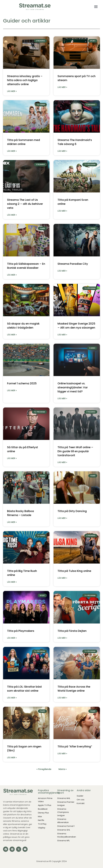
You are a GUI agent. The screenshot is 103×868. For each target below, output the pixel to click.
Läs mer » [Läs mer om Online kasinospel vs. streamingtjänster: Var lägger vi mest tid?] (62, 398)
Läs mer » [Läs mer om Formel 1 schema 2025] (12, 390)
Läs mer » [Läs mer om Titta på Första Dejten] (62, 638)
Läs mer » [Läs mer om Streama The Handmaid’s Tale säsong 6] (62, 151)
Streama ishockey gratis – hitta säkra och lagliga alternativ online (25, 80)
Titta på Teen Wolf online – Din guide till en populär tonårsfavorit (75, 451)
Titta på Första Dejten (72, 631)
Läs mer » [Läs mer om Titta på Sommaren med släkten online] (12, 151)
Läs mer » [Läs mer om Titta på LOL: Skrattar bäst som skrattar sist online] (12, 698)
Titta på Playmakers (21, 631)
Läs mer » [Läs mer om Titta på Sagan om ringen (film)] (12, 758)
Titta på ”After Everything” (75, 746)
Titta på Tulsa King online (74, 571)
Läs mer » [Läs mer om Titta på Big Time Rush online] (12, 582)
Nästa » (63, 769)
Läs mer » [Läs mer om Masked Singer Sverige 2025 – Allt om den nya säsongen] (62, 335)
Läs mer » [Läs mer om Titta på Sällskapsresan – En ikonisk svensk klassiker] (12, 275)
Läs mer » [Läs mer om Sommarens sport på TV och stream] (62, 87)
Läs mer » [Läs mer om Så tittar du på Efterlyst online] (12, 458)
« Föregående (44, 769)
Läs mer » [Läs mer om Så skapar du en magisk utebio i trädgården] (12, 335)
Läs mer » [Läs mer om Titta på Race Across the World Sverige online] (62, 698)
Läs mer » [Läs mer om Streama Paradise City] (62, 271)
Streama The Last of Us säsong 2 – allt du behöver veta (25, 204)
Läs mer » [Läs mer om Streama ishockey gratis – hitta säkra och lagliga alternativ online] (12, 91)
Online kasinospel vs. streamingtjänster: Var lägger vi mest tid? (73, 387)
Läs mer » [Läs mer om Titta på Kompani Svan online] (62, 211)
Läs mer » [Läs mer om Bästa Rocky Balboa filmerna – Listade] (12, 522)
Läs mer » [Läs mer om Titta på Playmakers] (12, 638)
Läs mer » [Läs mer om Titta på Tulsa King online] (62, 578)
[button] (6, 849)
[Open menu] (96, 7)
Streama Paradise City (73, 264)
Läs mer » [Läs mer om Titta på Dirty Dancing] (62, 518)
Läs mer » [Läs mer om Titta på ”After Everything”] (62, 754)
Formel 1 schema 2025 (22, 383)
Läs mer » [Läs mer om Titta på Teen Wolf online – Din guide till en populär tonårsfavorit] (62, 462)
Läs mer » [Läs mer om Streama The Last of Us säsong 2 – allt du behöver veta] (12, 215)
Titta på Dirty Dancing (72, 511)
